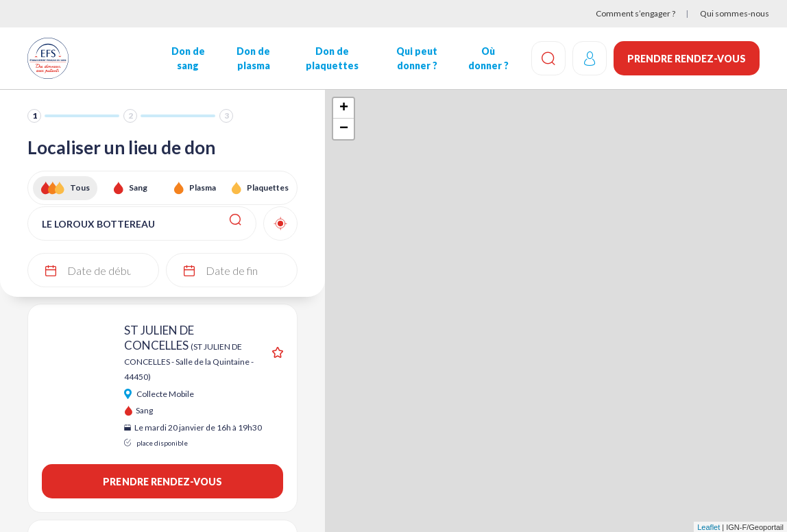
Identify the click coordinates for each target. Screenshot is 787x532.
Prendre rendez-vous (687, 59)
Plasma (203, 188)
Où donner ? (488, 58)
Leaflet (709, 527)
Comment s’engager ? (635, 13)
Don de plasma (253, 58)
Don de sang (188, 58)
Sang (138, 188)
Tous (80, 188)
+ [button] (344, 108)
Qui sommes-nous (735, 13)
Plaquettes (268, 188)
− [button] (344, 129)
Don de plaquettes (332, 58)
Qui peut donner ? (417, 58)
